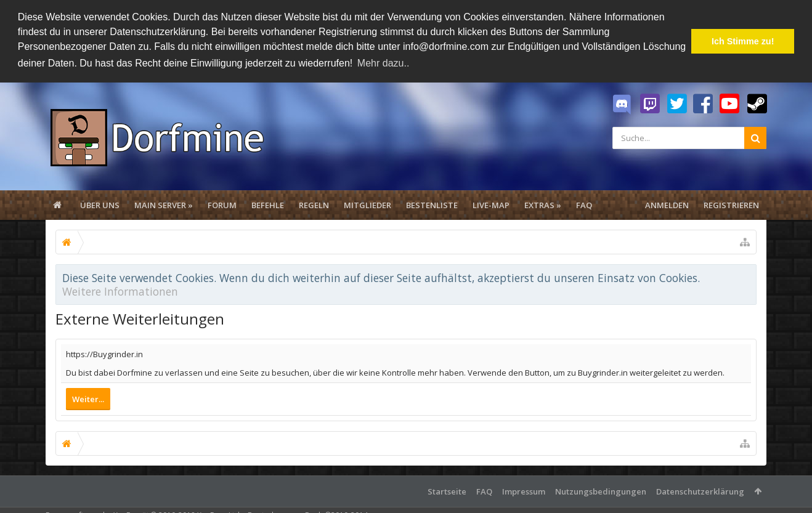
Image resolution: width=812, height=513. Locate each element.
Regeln (314, 204)
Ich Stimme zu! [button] (743, 41)
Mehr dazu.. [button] (383, 63)
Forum (222, 204)
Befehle (268, 204)
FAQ (584, 204)
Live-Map (491, 204)
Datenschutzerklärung (700, 491)
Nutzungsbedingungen (601, 491)
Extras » (543, 204)
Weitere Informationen (120, 290)
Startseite (447, 491)
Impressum (524, 491)
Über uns (100, 204)
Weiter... (88, 398)
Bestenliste (432, 204)
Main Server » (164, 204)
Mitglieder (367, 204)
